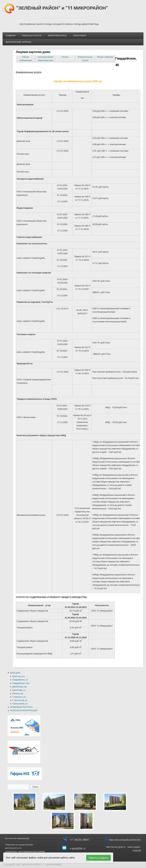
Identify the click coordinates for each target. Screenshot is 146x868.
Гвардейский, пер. (21, 683)
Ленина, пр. (18, 693)
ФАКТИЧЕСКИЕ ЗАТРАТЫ (19, 42)
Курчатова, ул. (19, 690)
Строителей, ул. (20, 700)
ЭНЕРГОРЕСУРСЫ (57, 36)
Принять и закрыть (98, 858)
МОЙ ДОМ (15, 673)
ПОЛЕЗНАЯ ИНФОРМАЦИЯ (24, 710)
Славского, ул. (19, 697)
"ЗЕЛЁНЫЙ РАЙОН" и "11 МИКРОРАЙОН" (62, 8)
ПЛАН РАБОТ (80, 36)
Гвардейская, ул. (20, 680)
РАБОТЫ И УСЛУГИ (32, 36)
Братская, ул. (19, 676)
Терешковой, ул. (20, 704)
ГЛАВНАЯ (11, 36)
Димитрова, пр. (20, 687)
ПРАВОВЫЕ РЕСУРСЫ (21, 707)
